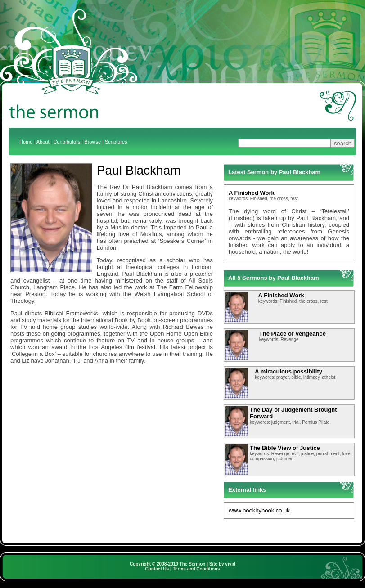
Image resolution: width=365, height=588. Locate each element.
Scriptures (116, 142)
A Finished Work (252, 193)
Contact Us (157, 569)
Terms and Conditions (196, 569)
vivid (230, 564)
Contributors (67, 142)
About (43, 142)
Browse (92, 142)
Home (26, 142)
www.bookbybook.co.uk (259, 510)
